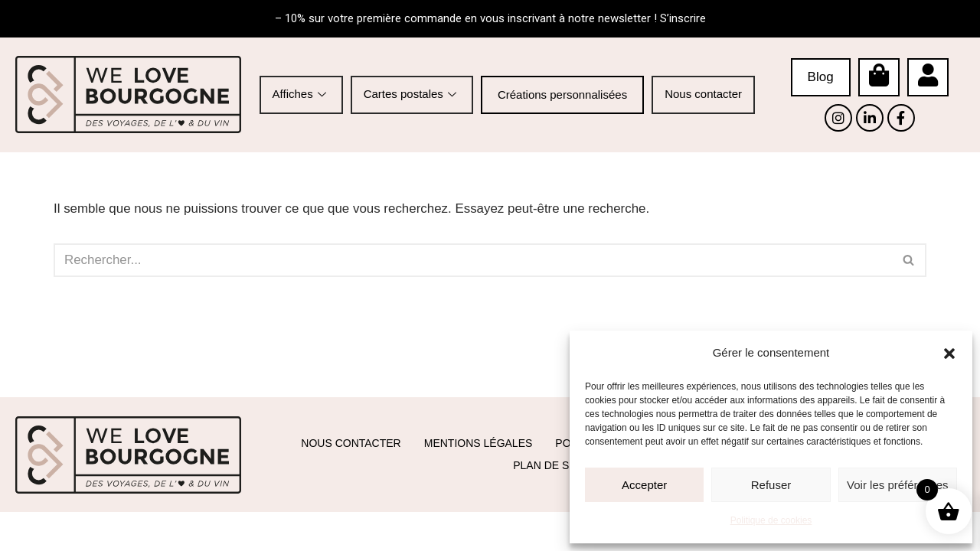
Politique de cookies (771, 520)
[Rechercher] (473, 260)
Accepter (644, 485)
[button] (949, 354)
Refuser (771, 485)
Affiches (301, 94)
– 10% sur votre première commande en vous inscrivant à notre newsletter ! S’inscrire (490, 18)
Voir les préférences (898, 485)
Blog (821, 77)
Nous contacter (703, 94)
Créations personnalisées (562, 95)
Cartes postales (412, 94)
